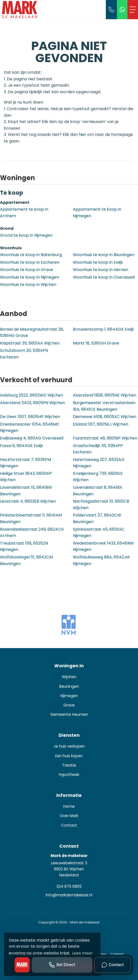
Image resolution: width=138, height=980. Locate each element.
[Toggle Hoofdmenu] (133, 10)
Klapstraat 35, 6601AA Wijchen (30, 343)
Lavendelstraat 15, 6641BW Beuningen (26, 491)
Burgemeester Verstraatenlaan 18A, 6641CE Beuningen (104, 406)
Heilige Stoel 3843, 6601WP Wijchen (26, 477)
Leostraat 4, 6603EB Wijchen (28, 501)
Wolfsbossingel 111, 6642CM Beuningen (26, 560)
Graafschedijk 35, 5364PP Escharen (98, 449)
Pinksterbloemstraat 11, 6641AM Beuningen (31, 518)
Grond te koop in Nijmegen (26, 235)
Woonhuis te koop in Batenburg (31, 255)
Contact (117, 954)
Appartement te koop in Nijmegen (97, 213)
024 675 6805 (69, 886)
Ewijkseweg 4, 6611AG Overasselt (32, 438)
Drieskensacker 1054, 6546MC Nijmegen (30, 427)
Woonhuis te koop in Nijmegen (30, 277)
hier (82, 134)
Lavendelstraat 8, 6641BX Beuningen (98, 491)
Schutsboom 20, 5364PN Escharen (24, 354)
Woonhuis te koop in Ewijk (98, 262)
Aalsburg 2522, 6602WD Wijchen (32, 395)
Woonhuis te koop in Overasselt (104, 277)
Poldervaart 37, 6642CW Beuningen (97, 518)
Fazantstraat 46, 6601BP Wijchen (105, 438)
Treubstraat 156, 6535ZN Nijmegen (24, 546)
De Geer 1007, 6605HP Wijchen (30, 417)
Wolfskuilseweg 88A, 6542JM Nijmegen (101, 560)
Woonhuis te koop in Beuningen (104, 255)
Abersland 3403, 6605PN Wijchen (32, 403)
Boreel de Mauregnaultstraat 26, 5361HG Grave (32, 333)
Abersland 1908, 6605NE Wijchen (105, 395)
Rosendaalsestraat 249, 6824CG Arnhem (32, 533)
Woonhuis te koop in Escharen (30, 262)
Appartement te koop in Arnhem (24, 213)
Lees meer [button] (82, 953)
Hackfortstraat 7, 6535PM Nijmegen (26, 463)
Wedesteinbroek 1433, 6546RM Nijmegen (103, 546)
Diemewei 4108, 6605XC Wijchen (105, 417)
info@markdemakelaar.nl (69, 895)
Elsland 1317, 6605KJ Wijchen (101, 424)
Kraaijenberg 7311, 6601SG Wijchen (98, 477)
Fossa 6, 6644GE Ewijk (21, 446)
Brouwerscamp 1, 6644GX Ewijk (103, 329)
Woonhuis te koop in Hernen (101, 270)
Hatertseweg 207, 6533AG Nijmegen (99, 463)
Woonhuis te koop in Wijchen (28, 285)
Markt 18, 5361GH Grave (96, 343)
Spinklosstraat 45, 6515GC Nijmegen (99, 533)
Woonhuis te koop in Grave (27, 270)
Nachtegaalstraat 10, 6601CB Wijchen (101, 505)
